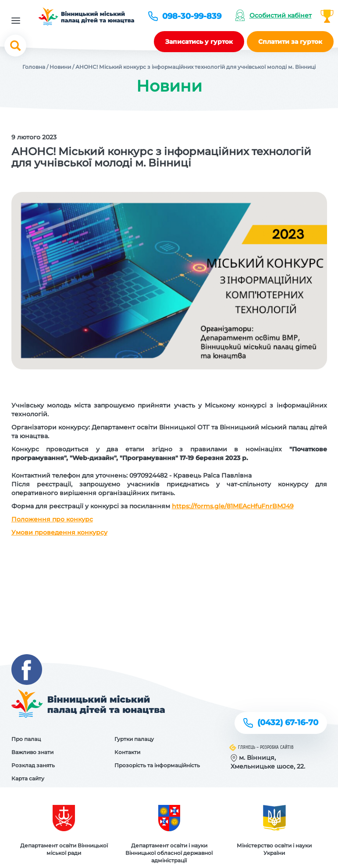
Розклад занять (33, 765)
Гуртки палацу (134, 739)
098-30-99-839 (192, 16)
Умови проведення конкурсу (59, 532)
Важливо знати (32, 752)
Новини (60, 67)
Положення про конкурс (52, 519)
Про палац (26, 739)
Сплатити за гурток (290, 42)
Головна (34, 67)
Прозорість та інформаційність (157, 765)
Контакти (127, 752)
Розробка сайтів (277, 747)
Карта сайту (28, 778)
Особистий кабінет (281, 15)
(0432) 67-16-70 (288, 723)
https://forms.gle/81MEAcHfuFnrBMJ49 (233, 506)
